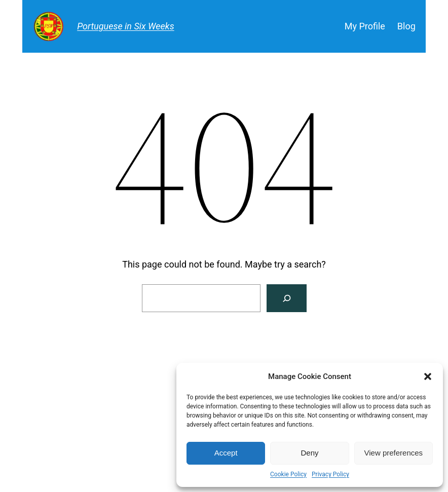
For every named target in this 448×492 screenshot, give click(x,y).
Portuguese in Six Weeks (126, 26)
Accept (226, 453)
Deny (309, 453)
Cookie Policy (288, 474)
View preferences (394, 453)
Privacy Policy (330, 474)
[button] (428, 376)
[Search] (287, 298)
